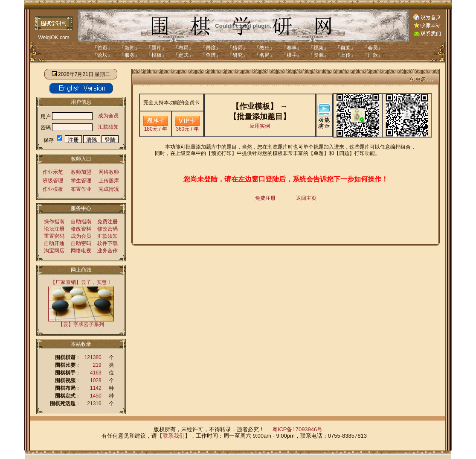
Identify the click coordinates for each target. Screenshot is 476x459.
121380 (93, 357)
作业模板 (53, 189)
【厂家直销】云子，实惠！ (81, 282)
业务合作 (107, 251)
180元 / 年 (156, 127)
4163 (96, 373)
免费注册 (107, 222)
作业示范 (53, 172)
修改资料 (81, 229)
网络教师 (109, 172)
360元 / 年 (187, 127)
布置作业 (81, 189)
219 (97, 365)
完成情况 (109, 189)
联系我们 (174, 436)
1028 (96, 380)
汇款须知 (108, 127)
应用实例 (260, 126)
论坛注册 (54, 229)
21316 (94, 403)
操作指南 (54, 222)
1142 (96, 388)
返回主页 (306, 198)
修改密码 (107, 229)
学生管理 (81, 181)
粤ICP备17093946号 (297, 429)
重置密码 (54, 236)
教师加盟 (81, 172)
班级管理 (53, 181)
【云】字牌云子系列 (81, 324)
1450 (96, 396)
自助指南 (81, 222)
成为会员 (108, 116)
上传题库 (109, 181)
